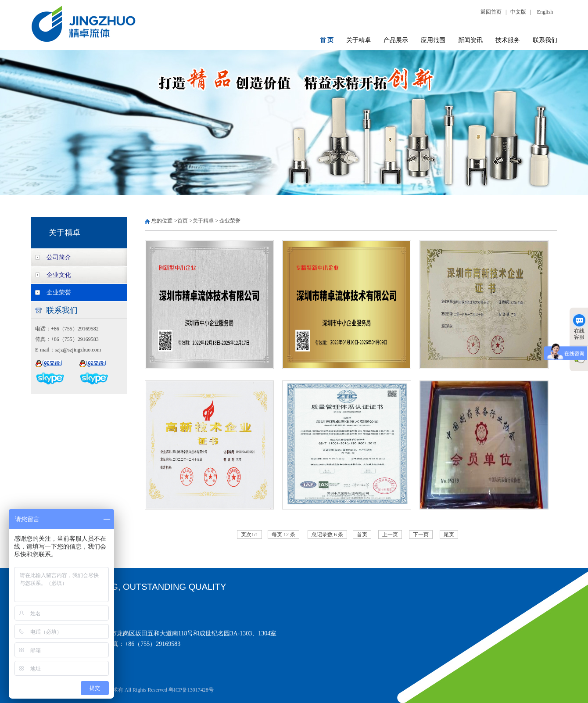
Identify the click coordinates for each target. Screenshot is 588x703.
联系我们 (545, 40)
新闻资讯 (470, 40)
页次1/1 (249, 534)
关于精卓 (359, 40)
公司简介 (59, 257)
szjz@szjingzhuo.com (78, 350)
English (545, 12)
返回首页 (492, 12)
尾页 (449, 534)
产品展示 (396, 40)
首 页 (327, 40)
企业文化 (59, 275)
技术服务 (508, 40)
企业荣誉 (59, 292)
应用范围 (433, 40)
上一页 (390, 534)
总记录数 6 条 (327, 534)
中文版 (518, 12)
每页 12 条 (283, 534)
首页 (183, 221)
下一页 (421, 534)
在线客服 (579, 327)
